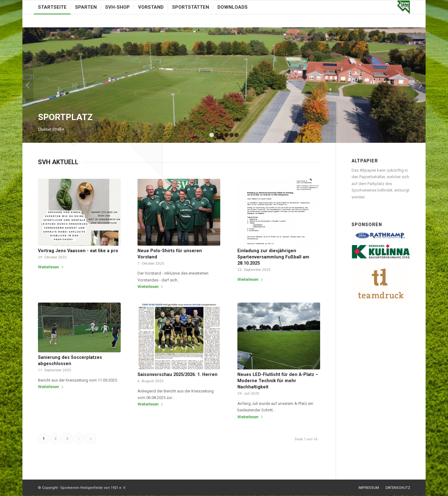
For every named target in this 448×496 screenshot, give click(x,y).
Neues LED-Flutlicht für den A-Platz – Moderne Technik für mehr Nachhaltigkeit (278, 381)
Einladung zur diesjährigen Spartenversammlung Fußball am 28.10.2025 (273, 257)
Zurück (28, 85)
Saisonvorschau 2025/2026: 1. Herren (177, 374)
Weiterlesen (52, 267)
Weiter (420, 85)
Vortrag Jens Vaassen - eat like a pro (78, 251)
